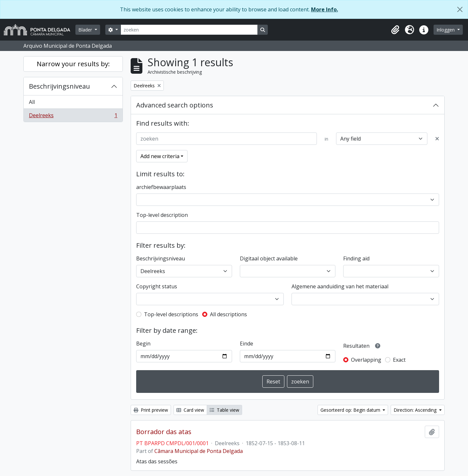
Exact (399, 360)
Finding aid (356, 258)
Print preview (151, 410)
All (32, 102)
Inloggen (446, 30)
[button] (395, 30)
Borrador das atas (164, 432)
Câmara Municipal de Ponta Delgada (199, 451)
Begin (143, 344)
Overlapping (366, 360)
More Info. (325, 9)
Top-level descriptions (171, 314)
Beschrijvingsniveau (59, 86)
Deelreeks (73, 117)
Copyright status (157, 286)
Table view (224, 410)
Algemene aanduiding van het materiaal (340, 286)
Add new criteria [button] (160, 156)
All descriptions (228, 314)
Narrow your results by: (73, 64)
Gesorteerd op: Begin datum (351, 410)
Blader (86, 30)
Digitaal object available (269, 258)
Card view (190, 410)
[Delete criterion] (437, 139)
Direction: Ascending (416, 410)
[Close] (460, 9)
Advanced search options (175, 105)
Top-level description (162, 215)
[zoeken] (189, 30)
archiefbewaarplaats (161, 187)
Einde (247, 344)
